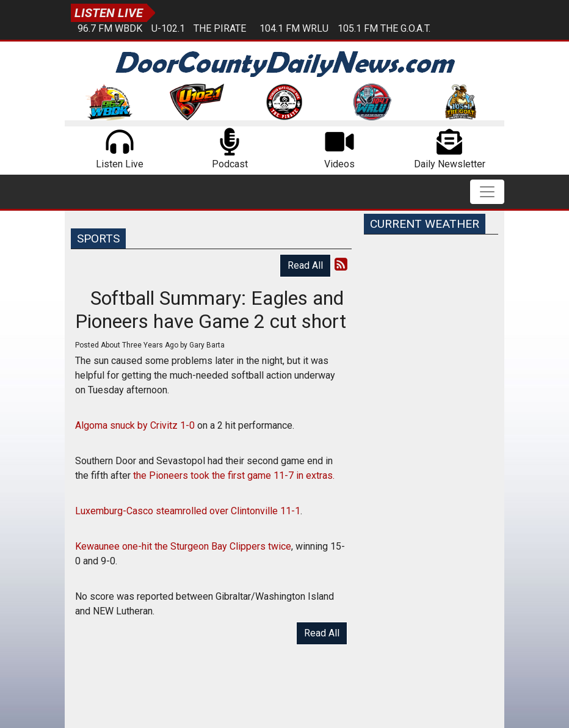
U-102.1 (168, 28)
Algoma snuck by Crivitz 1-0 (136, 425)
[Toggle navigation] (487, 192)
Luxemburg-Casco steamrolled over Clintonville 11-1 (188, 511)
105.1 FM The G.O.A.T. (384, 28)
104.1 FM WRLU (294, 28)
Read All (305, 265)
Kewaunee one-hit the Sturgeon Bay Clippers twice (183, 546)
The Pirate (220, 28)
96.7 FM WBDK (110, 28)
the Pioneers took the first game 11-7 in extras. (235, 475)
